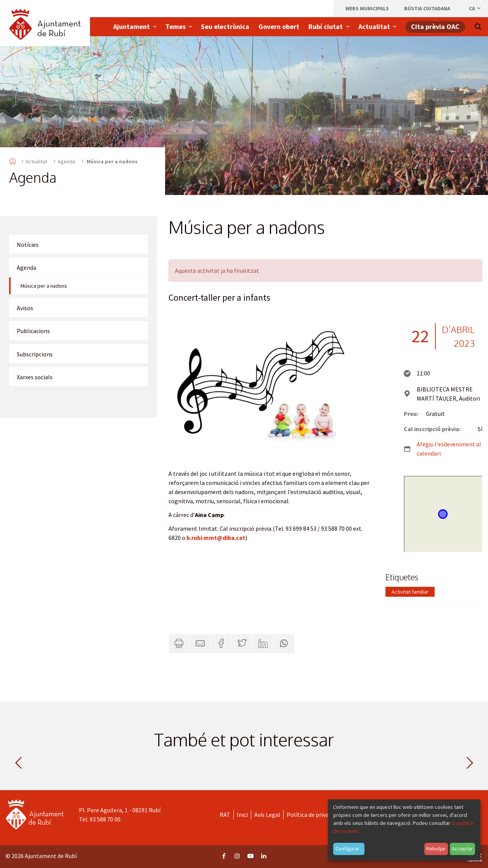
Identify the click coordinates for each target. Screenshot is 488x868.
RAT (225, 815)
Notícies (28, 245)
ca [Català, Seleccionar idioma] (475, 8)
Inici (242, 815)
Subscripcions (35, 354)
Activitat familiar (410, 592)
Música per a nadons (44, 286)
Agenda (66, 161)
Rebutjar (436, 849)
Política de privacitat (314, 815)
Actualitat (36, 161)
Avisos (25, 308)
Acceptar (462, 849)
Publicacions (33, 331)
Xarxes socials (35, 377)
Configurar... (349, 849)
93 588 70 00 (105, 819)
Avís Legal (267, 815)
